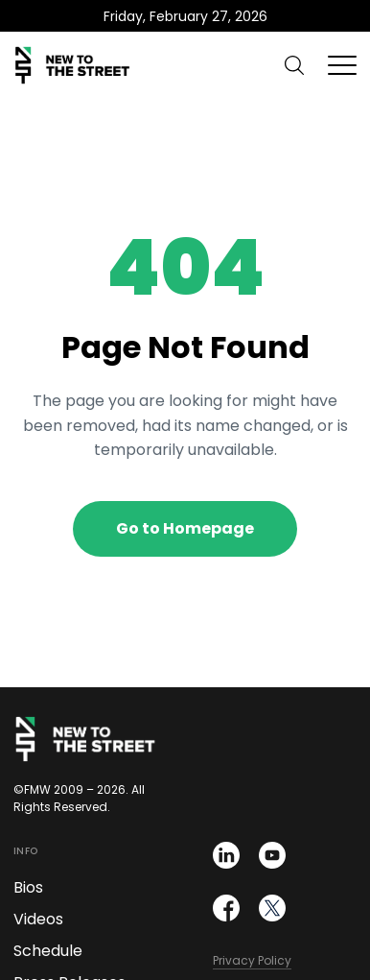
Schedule (48, 951)
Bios (28, 887)
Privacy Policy (252, 960)
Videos (38, 919)
